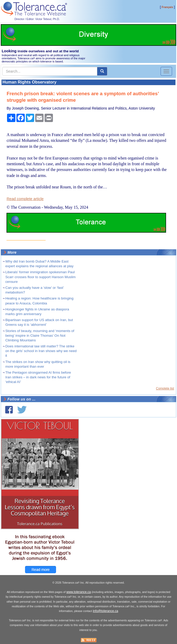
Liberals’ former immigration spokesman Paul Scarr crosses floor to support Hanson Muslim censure (40, 277)
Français (167, 7)
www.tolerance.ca (78, 592)
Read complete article (25, 199)
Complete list (165, 388)
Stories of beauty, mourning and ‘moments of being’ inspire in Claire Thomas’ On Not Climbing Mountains (40, 336)
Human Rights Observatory (29, 82)
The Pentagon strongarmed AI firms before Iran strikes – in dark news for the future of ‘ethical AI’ (38, 377)
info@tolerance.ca (105, 611)
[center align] (102, 71)
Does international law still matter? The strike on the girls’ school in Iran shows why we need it (41, 351)
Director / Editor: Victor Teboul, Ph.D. (37, 19)
